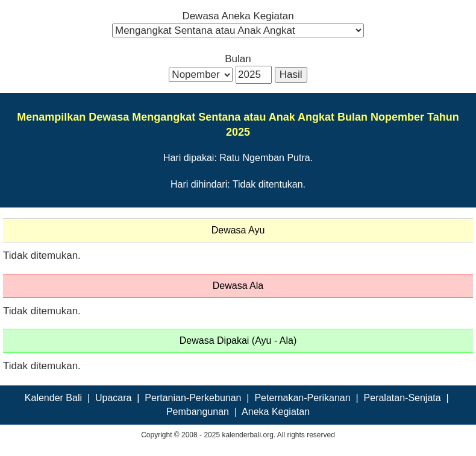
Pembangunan (198, 412)
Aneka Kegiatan (276, 412)
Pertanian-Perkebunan (193, 398)
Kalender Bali (53, 398)
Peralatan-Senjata (402, 398)
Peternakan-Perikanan (302, 398)
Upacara (113, 398)
